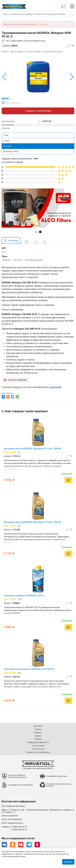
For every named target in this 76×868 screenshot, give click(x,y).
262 (19, 673)
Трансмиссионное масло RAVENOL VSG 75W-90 (29, 669)
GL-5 (4, 252)
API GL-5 (18, 260)
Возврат (38, 732)
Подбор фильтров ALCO (38, 742)
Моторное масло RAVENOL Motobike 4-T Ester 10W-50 (32, 522)
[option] (38, 77)
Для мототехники (34, 52)
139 (19, 599)
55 (19, 452)
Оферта (38, 736)
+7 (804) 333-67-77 (19, 830)
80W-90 (7, 260)
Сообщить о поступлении (38, 111)
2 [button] (40, 232)
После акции (38, 746)
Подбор (38, 739)
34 (19, 526)
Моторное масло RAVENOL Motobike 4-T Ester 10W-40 (32, 448)
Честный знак (38, 749)
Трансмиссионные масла (53, 52)
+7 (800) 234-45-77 (19, 827)
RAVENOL (5, 52)
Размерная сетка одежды (38, 752)
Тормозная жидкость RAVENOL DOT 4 (24, 595)
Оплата (38, 729)
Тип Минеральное (34, 260)
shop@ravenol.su (15, 823)
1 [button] (36, 232)
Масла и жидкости (18, 52)
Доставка (38, 726)
